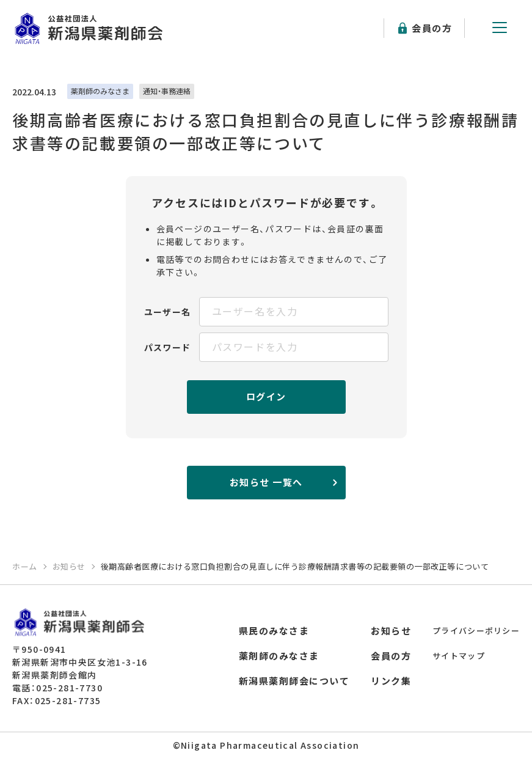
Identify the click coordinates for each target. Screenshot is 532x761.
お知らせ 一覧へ (266, 482)
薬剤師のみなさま (279, 656)
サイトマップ (459, 656)
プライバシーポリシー (476, 630)
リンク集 (391, 681)
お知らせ (391, 630)
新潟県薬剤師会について (294, 681)
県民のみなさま (274, 630)
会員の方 (432, 28)
